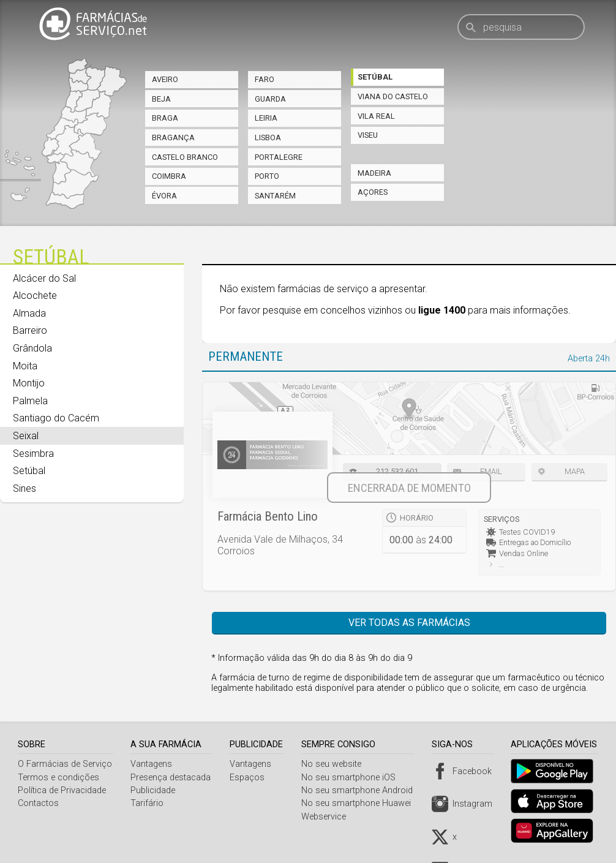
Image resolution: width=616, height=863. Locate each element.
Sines (24, 488)
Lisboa (268, 138)
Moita (25, 366)
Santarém (275, 196)
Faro (265, 79)
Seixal (26, 436)
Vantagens (152, 764)
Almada (29, 313)
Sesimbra (33, 454)
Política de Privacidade (62, 790)
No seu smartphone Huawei (360, 803)
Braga (165, 118)
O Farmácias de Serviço (65, 764)
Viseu (368, 135)
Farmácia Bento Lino (268, 516)
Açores (373, 192)
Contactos (38, 803)
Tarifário (148, 803)
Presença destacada (172, 778)
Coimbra (169, 176)
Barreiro (30, 330)
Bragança (173, 138)
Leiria (266, 118)
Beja (161, 99)
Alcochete (35, 296)
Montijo (29, 383)
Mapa (575, 471)
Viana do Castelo (393, 96)
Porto (267, 176)
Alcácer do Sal (44, 278)
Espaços (250, 778)
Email (491, 471)
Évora (164, 196)
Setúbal (375, 77)
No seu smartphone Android (361, 790)
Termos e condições (58, 778)
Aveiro (165, 79)
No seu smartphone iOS (353, 778)
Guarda (270, 99)
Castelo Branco (185, 157)
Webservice (328, 817)
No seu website (336, 764)
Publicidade (154, 790)
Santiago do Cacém (56, 418)
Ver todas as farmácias (409, 623)
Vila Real (376, 116)
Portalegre (279, 157)
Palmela (30, 401)
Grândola (32, 348)
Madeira (374, 173)
